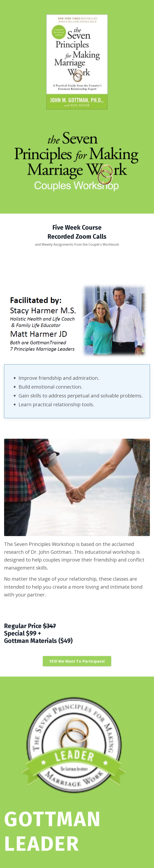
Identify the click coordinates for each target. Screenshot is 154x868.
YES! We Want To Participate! (77, 661)
